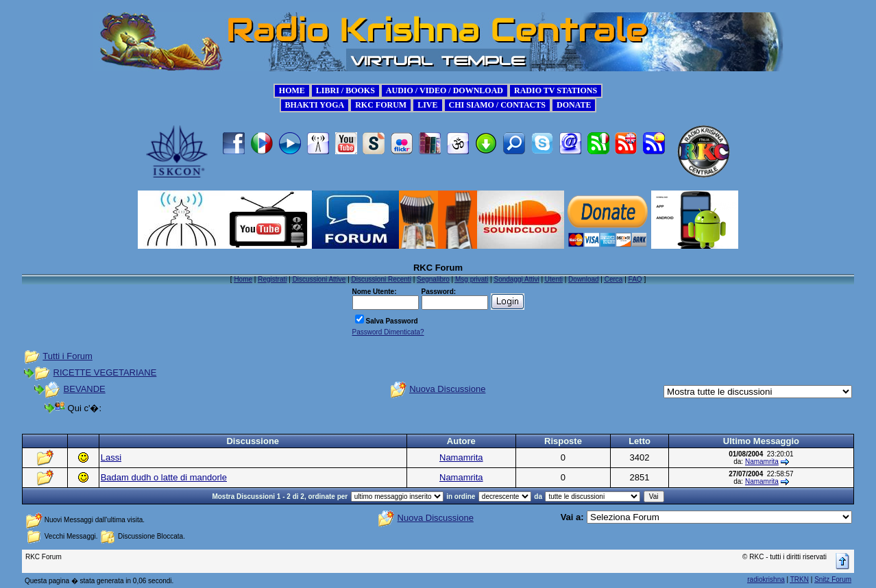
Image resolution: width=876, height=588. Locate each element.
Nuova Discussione (447, 389)
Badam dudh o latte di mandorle (164, 477)
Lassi (111, 457)
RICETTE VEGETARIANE (105, 372)
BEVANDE (85, 389)
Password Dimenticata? (388, 332)
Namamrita (461, 457)
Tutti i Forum (67, 356)
